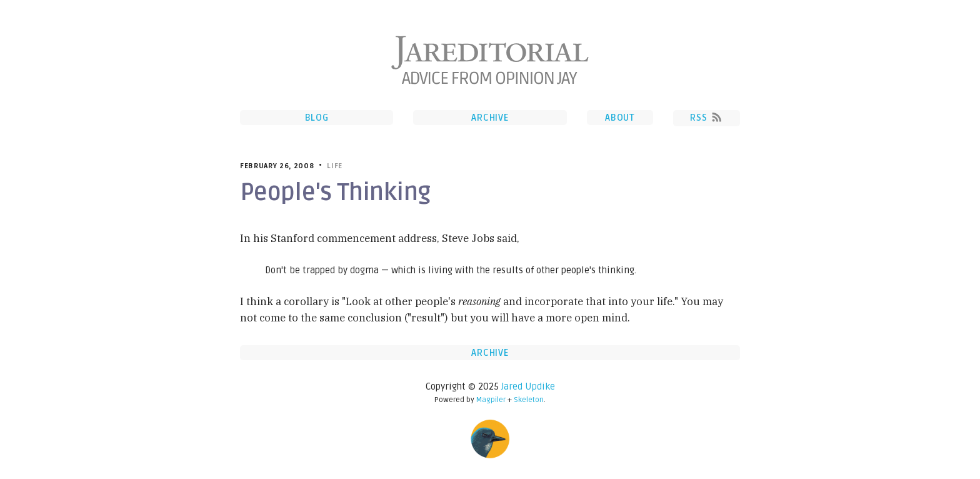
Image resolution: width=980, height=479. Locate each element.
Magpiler (491, 400)
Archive (490, 118)
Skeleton (529, 400)
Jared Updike (528, 386)
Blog (317, 118)
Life (335, 166)
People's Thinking (335, 193)
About (620, 118)
